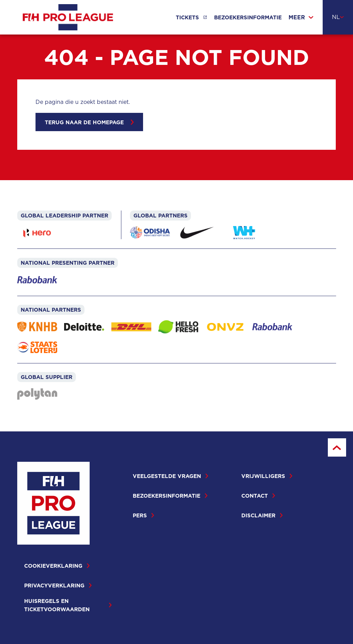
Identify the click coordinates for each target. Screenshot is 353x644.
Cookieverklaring (57, 566)
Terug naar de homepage (89, 122)
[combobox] (338, 17)
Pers (143, 515)
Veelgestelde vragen (170, 476)
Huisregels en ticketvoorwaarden (68, 605)
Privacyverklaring (58, 585)
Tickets (187, 17)
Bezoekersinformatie (248, 17)
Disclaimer (262, 515)
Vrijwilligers (267, 476)
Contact (258, 496)
